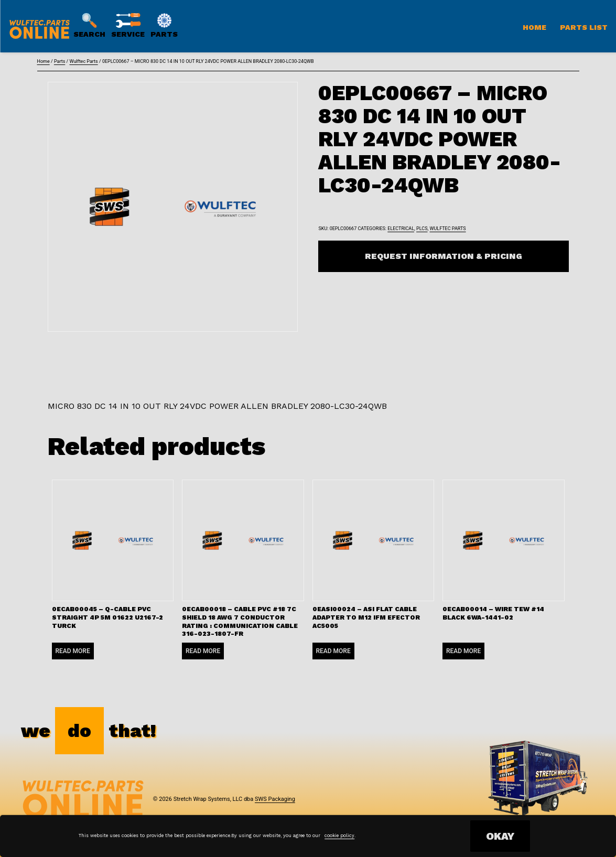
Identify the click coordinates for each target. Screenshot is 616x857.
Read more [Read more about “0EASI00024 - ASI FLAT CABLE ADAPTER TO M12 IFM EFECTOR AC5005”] (333, 651)
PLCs (422, 229)
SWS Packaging (275, 799)
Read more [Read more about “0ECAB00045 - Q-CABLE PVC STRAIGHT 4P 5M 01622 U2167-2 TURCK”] (73, 651)
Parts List (584, 27)
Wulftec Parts (83, 61)
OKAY (500, 836)
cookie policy (339, 836)
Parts (60, 61)
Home (534, 27)
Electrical (401, 229)
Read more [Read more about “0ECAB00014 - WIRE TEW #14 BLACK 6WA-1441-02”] (463, 651)
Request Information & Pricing (444, 256)
